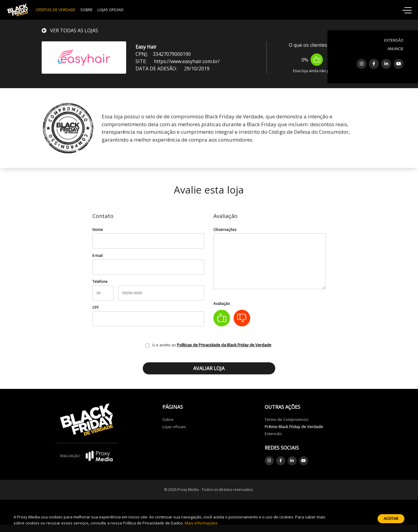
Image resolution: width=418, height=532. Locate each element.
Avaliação (222, 304)
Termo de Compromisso (287, 419)
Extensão (273, 434)
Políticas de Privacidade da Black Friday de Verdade (224, 345)
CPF (96, 308)
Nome (98, 230)
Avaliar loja (209, 368)
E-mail (97, 256)
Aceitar (391, 518)
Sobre (86, 10)
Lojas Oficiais (111, 10)
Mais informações (201, 523)
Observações (225, 230)
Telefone (100, 282)
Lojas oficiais (174, 427)
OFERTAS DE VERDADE (56, 10)
